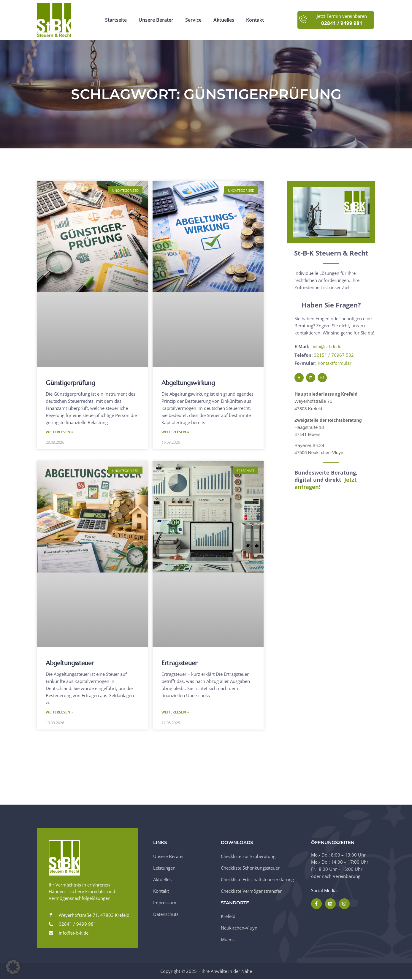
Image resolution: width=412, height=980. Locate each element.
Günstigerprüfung (70, 383)
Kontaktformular (335, 363)
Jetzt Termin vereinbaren (342, 16)
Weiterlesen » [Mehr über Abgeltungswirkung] (175, 432)
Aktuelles (224, 20)
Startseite (116, 20)
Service (193, 20)
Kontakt (255, 20)
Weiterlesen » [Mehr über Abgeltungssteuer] (60, 713)
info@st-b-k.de (327, 347)
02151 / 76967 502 (334, 355)
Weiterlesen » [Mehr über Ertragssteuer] (175, 713)
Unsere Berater (156, 20)
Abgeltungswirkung (188, 383)
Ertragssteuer (179, 663)
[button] (13, 967)
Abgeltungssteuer (70, 663)
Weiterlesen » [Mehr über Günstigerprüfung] (60, 432)
